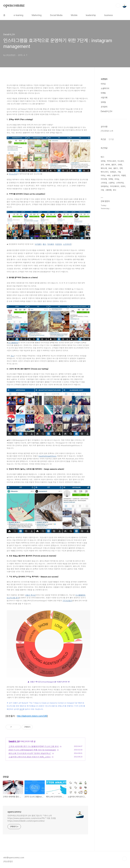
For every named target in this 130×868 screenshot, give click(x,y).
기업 (119, 172)
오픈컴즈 (104, 79)
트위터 (123, 186)
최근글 (103, 139)
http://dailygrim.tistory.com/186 (32, 716)
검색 (118, 6)
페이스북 (104, 168)
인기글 (111, 139)
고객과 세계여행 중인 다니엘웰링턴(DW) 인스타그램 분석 (34, 746)
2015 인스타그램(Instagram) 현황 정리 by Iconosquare (32, 750)
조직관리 (104, 107)
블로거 (114, 165)
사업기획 (104, 98)
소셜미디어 (105, 88)
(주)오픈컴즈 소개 (107, 131)
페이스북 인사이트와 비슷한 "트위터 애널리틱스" (30, 753)
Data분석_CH (14, 741)
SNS (110, 168)
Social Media (56, 15)
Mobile (74, 15)
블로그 (116, 168)
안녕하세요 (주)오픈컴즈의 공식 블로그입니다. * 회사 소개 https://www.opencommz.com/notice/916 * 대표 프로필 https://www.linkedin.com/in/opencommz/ (32, 818)
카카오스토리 (111, 161)
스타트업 (104, 183)
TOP (124, 859)
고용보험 (108, 190)
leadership (91, 15)
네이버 (108, 165)
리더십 (117, 179)
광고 (115, 190)
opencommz (14, 5)
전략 (121, 168)
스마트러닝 (120, 183)
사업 (102, 190)
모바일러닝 (105, 186)
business (109, 15)
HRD (109, 176)
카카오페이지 (115, 186)
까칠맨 (123, 176)
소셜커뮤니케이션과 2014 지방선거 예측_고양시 (30, 757)
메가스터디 (105, 172)
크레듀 (120, 165)
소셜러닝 (111, 183)
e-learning (18, 15)
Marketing (37, 15)
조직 (102, 165)
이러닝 (103, 84)
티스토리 (121, 161)
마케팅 (103, 93)
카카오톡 (104, 179)
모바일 (103, 102)
